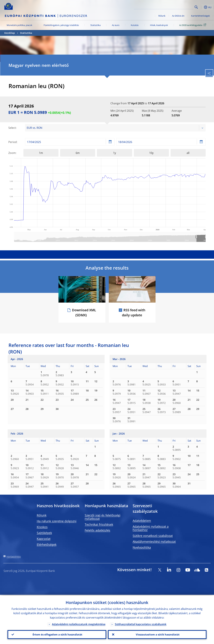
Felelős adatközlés (97, 530)
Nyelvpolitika (142, 547)
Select (12, 128)
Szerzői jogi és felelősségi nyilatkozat (103, 517)
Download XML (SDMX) (84, 313)
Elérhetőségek (47, 545)
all (188, 153)
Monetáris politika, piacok (19, 25)
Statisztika (95, 25)
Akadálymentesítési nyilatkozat (154, 542)
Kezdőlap (10, 33)
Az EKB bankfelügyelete (193, 25)
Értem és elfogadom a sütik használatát (57, 634)
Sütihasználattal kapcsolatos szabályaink (141, 623)
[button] (201, 7)
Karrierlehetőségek (200, 16)
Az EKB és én (178, 16)
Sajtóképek (44, 533)
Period (13, 142)
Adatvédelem (142, 521)
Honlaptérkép (14, 557)
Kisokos (42, 527)
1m (41, 153)
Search (196, 7)
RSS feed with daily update (134, 313)
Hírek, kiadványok (159, 25)
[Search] (177, 7)
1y (115, 153)
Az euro (116, 25)
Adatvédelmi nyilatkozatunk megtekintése (79, 623)
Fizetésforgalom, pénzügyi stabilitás (61, 25)
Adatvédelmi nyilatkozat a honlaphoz (151, 528)
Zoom (12, 153)
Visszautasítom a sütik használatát (157, 634)
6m (78, 153)
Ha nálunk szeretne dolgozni (57, 521)
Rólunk (162, 16)
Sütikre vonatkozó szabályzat (153, 536)
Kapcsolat (44, 539)
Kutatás (135, 25)
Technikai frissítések (99, 524)
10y (151, 153)
